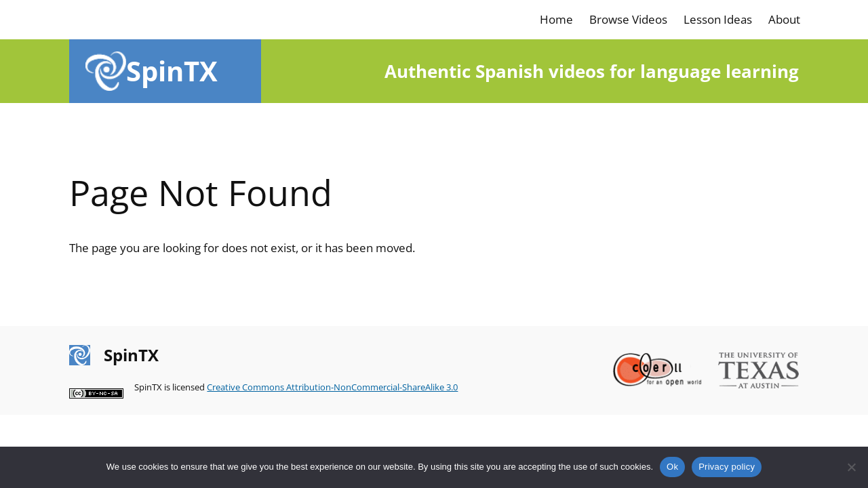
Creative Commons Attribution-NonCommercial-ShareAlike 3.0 (332, 387)
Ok (672, 467)
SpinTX (172, 71)
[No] (851, 467)
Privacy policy (727, 467)
